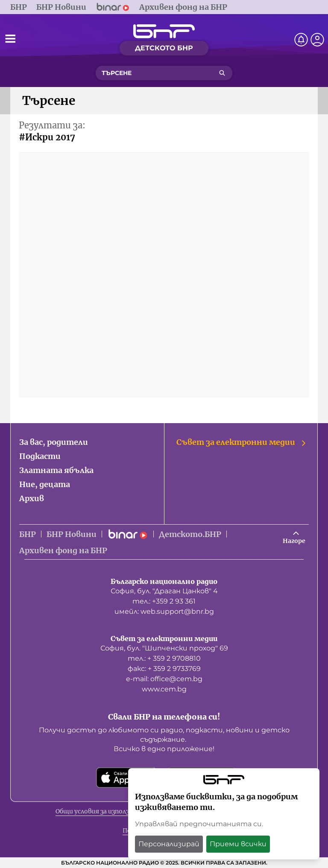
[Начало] (164, 31)
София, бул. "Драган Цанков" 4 (164, 591)
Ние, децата (45, 484)
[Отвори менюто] (10, 38)
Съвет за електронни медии (242, 442)
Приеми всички (238, 844)
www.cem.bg (164, 689)
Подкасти (40, 456)
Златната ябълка (56, 470)
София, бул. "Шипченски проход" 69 (164, 648)
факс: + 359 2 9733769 (164, 669)
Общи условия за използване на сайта (114, 811)
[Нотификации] (301, 40)
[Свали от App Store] (126, 778)
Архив (32, 498)
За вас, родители (54, 442)
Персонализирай (169, 844)
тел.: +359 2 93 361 (164, 601)
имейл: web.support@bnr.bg (164, 611)
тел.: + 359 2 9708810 (164, 658)
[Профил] (317, 40)
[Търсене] (222, 73)
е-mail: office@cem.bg (164, 679)
